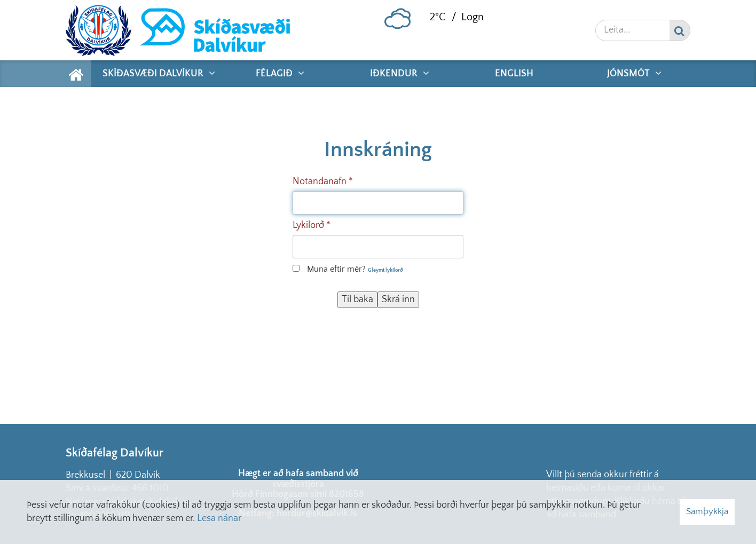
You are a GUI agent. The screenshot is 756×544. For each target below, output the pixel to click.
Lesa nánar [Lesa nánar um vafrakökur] (219, 518)
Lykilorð (308, 225)
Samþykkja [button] (707, 511)
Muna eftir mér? (336, 269)
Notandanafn (320, 182)
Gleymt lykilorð (385, 270)
